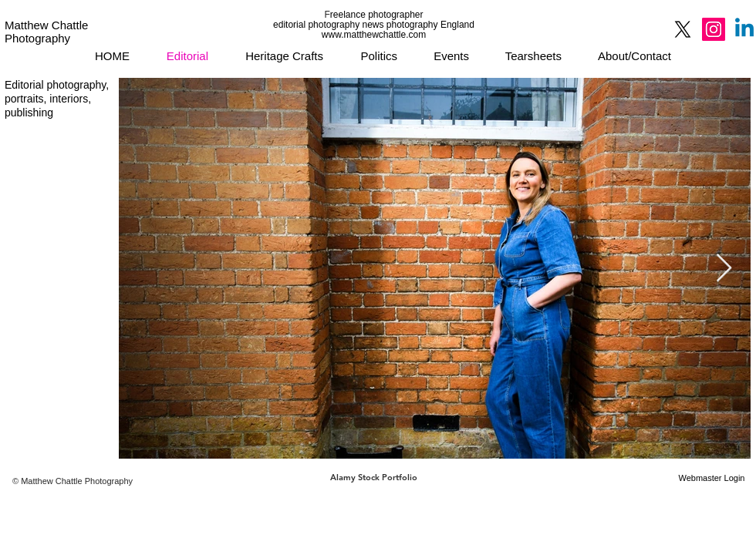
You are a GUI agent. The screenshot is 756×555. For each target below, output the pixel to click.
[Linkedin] (744, 29)
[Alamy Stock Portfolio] (374, 478)
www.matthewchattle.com (374, 35)
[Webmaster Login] (712, 478)
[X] (683, 29)
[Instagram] (714, 29)
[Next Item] (724, 269)
